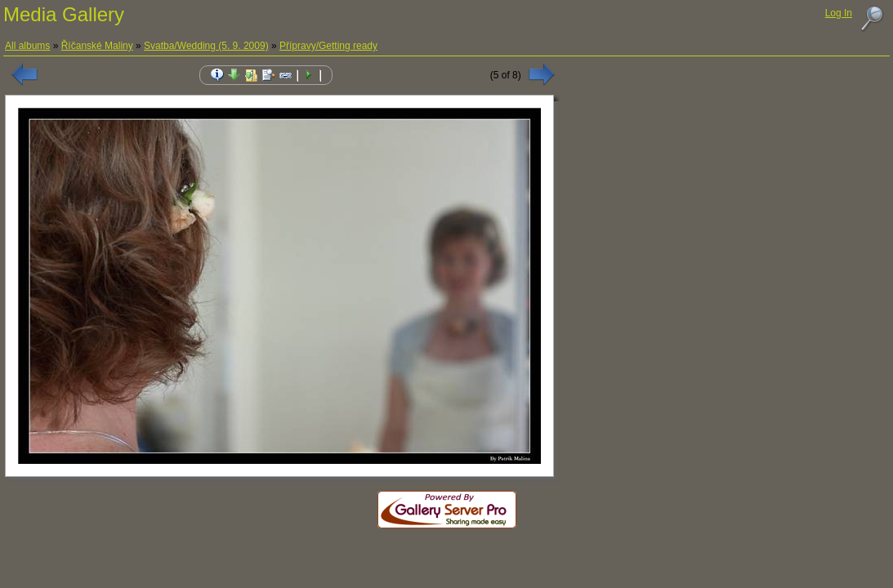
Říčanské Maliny (97, 46)
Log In (839, 13)
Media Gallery (64, 14)
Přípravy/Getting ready (328, 46)
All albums (27, 46)
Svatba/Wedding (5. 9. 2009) (206, 46)
